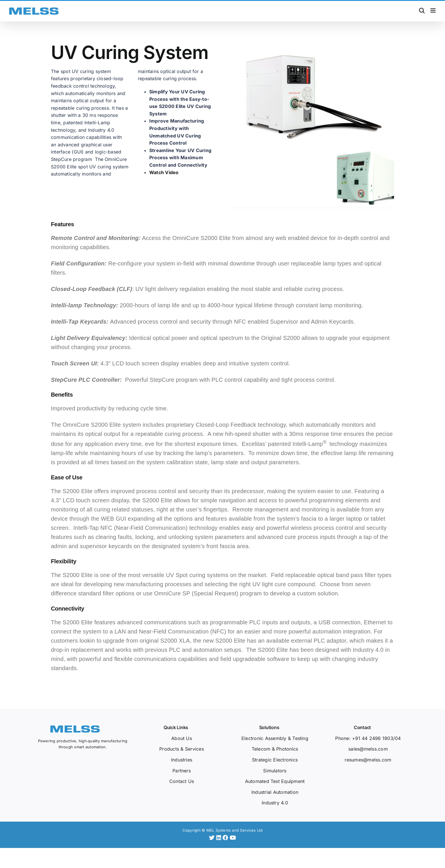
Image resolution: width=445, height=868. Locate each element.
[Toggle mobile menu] (433, 10)
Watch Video (164, 172)
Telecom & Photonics (275, 749)
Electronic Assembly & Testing (275, 738)
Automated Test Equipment (275, 781)
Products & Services (182, 749)
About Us (182, 738)
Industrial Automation (275, 792)
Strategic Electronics (275, 760)
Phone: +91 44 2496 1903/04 (368, 738)
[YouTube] (233, 838)
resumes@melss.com (368, 760)
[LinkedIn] (219, 838)
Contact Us (182, 781)
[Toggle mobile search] (422, 10)
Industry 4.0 (275, 803)
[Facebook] (226, 838)
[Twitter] (213, 838)
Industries (182, 760)
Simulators (275, 771)
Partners (182, 771)
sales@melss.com (368, 749)
